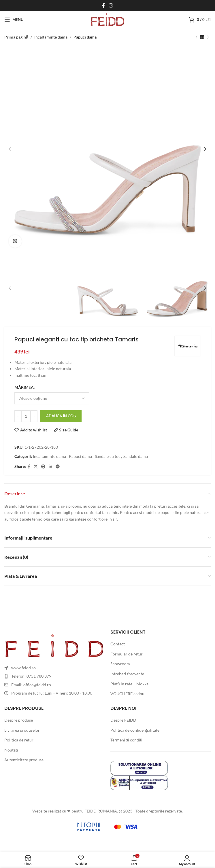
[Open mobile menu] (14, 20)
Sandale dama (136, 457)
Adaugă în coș (61, 416)
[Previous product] (196, 37)
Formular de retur (127, 654)
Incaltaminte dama (51, 37)
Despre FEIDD (123, 720)
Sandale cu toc (108, 457)
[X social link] (36, 467)
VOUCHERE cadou (127, 694)
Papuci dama (85, 37)
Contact (118, 644)
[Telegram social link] (58, 467)
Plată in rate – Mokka (129, 684)
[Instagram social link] (111, 5)
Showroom (120, 664)
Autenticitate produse (24, 760)
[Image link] (54, 645)
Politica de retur (19, 740)
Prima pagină (16, 37)
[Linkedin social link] (50, 467)
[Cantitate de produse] (26, 416)
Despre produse (19, 720)
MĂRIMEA (24, 388)
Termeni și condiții (127, 740)
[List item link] (54, 676)
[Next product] (208, 37)
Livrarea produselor (22, 730)
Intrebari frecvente (127, 674)
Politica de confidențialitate (135, 730)
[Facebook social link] (104, 5)
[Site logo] (108, 19)
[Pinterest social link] (43, 467)
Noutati (11, 750)
